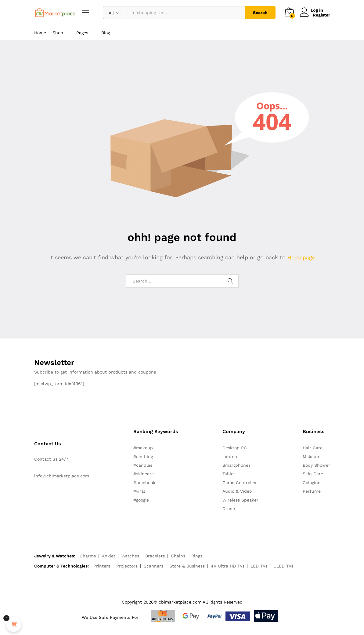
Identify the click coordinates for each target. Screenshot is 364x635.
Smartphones (236, 465)
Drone (229, 509)
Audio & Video (237, 491)
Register (321, 15)
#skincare (144, 474)
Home (40, 33)
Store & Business (187, 566)
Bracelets (155, 556)
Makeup (311, 457)
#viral (139, 491)
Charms (88, 556)
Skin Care (313, 474)
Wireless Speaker (240, 500)
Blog (106, 33)
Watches (130, 556)
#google (141, 500)
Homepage (301, 257)
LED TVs (259, 566)
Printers (102, 566)
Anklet (109, 556)
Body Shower (316, 465)
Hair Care (313, 448)
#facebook (144, 483)
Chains (178, 556)
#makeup (143, 448)
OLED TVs (283, 566)
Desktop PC (235, 448)
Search (260, 13)
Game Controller (240, 483)
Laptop (230, 457)
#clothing (143, 457)
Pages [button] (82, 33)
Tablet (229, 474)
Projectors (127, 566)
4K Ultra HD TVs (228, 566)
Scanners (153, 566)
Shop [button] (58, 33)
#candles (143, 465)
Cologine (312, 483)
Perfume (312, 491)
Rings (197, 556)
